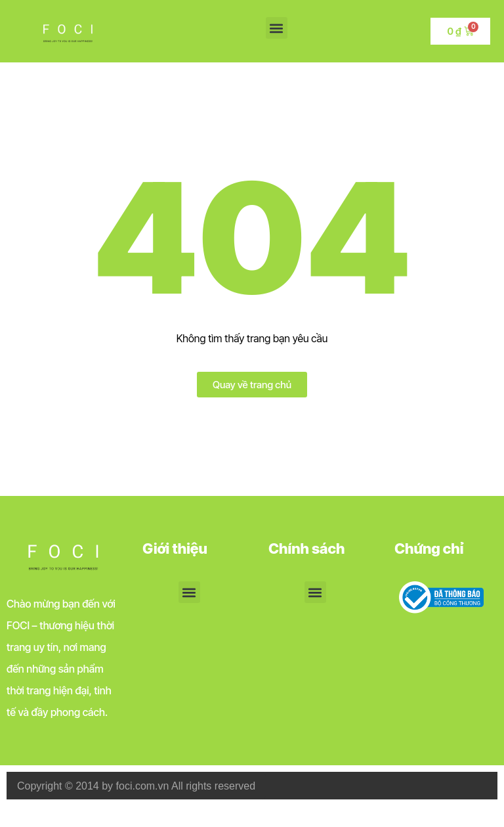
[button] (277, 28)
